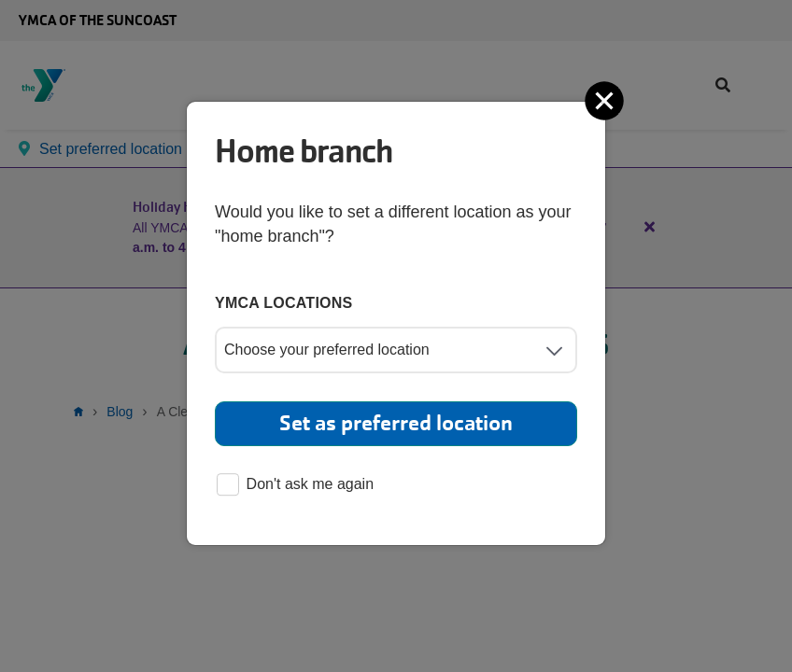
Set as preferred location (396, 423)
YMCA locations (284, 303)
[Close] (606, 101)
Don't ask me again (295, 486)
